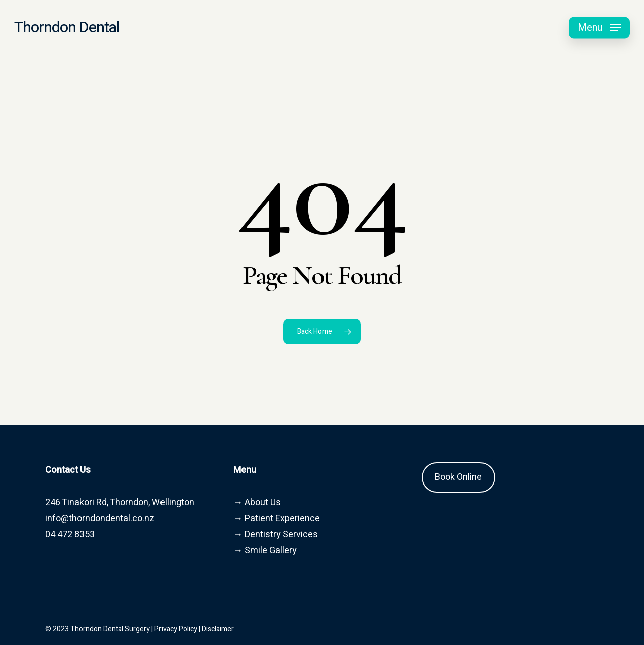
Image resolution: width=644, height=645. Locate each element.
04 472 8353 (70, 535)
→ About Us (257, 502)
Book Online (458, 477)
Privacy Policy (176, 629)
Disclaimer (218, 629)
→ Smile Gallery (265, 551)
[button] (599, 28)
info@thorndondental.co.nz (100, 518)
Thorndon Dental (67, 28)
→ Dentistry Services (276, 535)
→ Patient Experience (277, 518)
